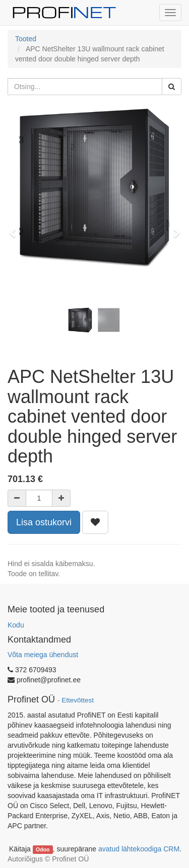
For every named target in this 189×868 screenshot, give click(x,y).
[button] (16, 228)
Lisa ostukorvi (44, 522)
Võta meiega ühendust (43, 655)
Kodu (16, 625)
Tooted (26, 39)
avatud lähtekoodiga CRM (139, 849)
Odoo (43, 849)
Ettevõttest (78, 700)
